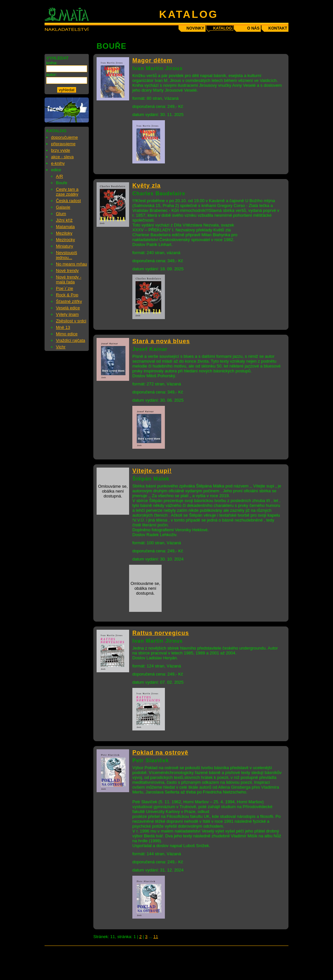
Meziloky (64, 233)
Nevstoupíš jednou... (67, 255)
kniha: (52, 63)
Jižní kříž (64, 220)
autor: (52, 75)
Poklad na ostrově (160, 753)
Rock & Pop (67, 295)
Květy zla (147, 186)
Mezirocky (66, 240)
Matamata (65, 227)
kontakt (278, 28)
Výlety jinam (67, 314)
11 (156, 937)
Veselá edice (68, 308)
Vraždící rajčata (71, 340)
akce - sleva (62, 157)
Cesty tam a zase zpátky (67, 192)
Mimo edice (67, 334)
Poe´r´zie (65, 288)
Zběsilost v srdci (71, 321)
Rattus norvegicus (161, 633)
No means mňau (71, 264)
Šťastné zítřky (69, 301)
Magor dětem (152, 60)
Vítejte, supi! (152, 471)
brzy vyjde (61, 150)
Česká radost (68, 201)
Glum (61, 214)
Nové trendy (67, 271)
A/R (60, 176)
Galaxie (63, 207)
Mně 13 (63, 327)
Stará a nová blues (161, 341)
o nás (253, 28)
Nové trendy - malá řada (69, 279)
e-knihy (58, 163)
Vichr (61, 347)
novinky (195, 28)
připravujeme (63, 144)
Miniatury (65, 246)
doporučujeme (64, 137)
